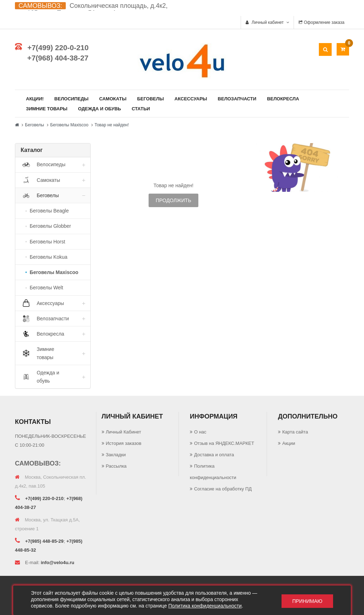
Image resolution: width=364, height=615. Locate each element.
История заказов (124, 443)
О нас (200, 432)
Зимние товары (47, 109)
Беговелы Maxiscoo (69, 125)
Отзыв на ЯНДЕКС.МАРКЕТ (224, 443)
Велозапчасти (237, 99)
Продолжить (173, 200)
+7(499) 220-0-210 (58, 48)
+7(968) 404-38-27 (58, 58)
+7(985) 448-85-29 (44, 541)
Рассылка (116, 466)
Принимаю (307, 600)
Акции (289, 443)
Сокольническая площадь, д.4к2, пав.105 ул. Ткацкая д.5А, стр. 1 (91, 9)
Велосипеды (71, 99)
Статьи (141, 109)
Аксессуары (191, 99)
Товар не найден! (112, 125)
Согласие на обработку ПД (223, 489)
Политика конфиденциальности (205, 606)
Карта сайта (295, 432)
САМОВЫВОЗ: (40, 6)
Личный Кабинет (124, 432)
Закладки (116, 455)
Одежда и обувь (100, 109)
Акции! (35, 99)
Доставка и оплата (214, 455)
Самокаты (113, 99)
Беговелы (151, 99)
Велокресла (283, 99)
